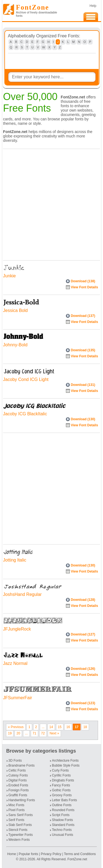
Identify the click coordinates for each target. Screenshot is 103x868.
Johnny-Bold (15, 345)
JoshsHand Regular (22, 594)
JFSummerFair (18, 698)
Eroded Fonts (18, 785)
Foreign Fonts (19, 790)
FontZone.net (77, 859)
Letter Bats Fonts (64, 800)
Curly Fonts (60, 770)
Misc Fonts (16, 805)
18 (85, 727)
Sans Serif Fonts (21, 815)
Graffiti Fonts (18, 795)
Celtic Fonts (17, 770)
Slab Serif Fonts (20, 825)
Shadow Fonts (62, 820)
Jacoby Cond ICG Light (26, 379)
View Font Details (84, 287)
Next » (55, 733)
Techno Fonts (62, 830)
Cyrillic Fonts (61, 775)
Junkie (9, 276)
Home (12, 854)
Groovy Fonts (62, 795)
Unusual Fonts (62, 835)
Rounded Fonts (63, 810)
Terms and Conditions (80, 854)
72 (43, 733)
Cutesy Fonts (18, 775)
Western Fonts (19, 840)
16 (68, 727)
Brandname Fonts (22, 765)
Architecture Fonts (65, 761)
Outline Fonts (62, 805)
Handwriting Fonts (22, 800)
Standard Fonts (63, 825)
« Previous (16, 727)
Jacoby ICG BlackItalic (25, 414)
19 (10, 733)
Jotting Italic (15, 560)
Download (83, 281)
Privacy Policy (51, 854)
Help (93, 6)
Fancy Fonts (61, 785)
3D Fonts (15, 761)
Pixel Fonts (17, 810)
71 (34, 733)
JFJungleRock (17, 629)
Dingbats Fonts (63, 780)
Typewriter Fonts (21, 835)
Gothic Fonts (61, 790)
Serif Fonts (16, 820)
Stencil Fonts (18, 830)
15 (60, 727)
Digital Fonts (18, 780)
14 (51, 727)
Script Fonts (61, 815)
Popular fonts (28, 854)
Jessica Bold (15, 310)
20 (18, 733)
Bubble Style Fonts (66, 765)
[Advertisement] (51, 203)
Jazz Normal (15, 663)
